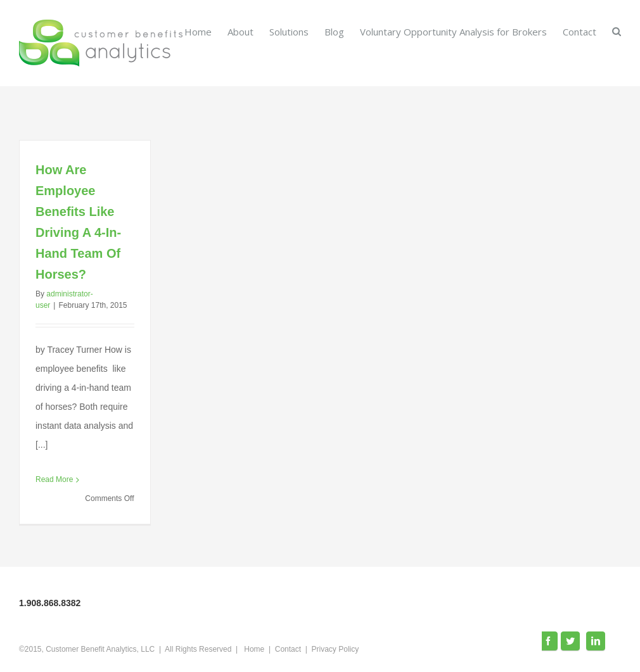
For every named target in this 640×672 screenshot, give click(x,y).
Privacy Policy (336, 649)
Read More (54, 479)
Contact (288, 649)
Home (254, 649)
